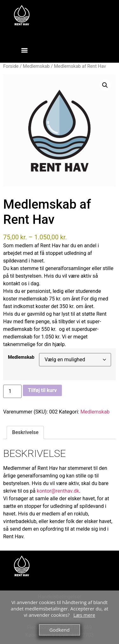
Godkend (60, 630)
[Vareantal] (12, 391)
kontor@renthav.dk (58, 491)
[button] (105, 85)
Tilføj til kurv (42, 390)
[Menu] (24, 50)
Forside (11, 66)
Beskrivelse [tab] (25, 432)
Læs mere (84, 615)
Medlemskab (36, 66)
